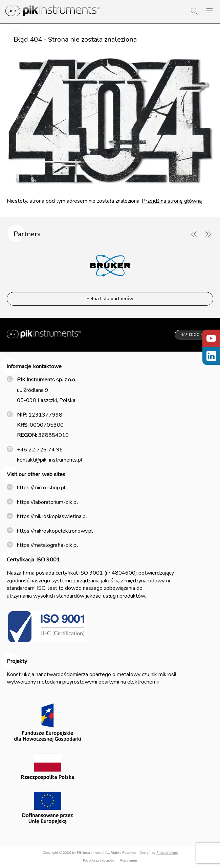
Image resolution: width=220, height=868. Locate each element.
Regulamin (129, 861)
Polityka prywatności (99, 861)
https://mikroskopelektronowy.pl (55, 531)
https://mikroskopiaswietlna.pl (52, 516)
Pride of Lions (167, 853)
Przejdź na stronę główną (172, 201)
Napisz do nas (194, 335)
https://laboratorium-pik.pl (47, 502)
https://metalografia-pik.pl (47, 545)
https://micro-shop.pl (41, 488)
